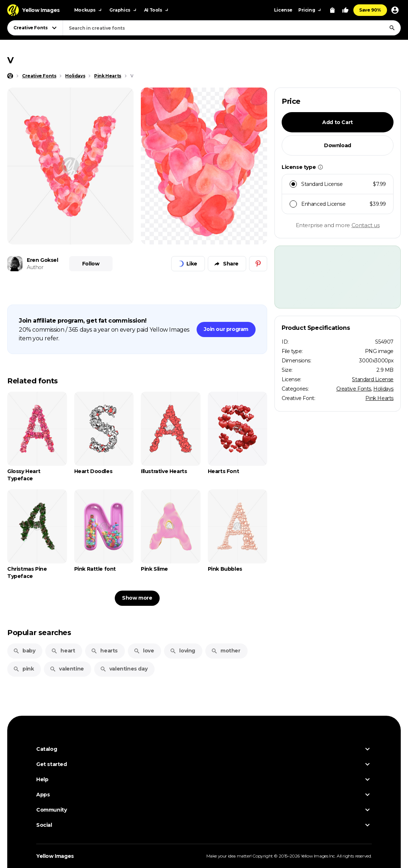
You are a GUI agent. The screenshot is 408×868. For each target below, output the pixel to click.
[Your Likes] (345, 10)
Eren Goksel (43, 260)
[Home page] (10, 76)
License (283, 10)
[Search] (392, 28)
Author (35, 267)
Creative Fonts (354, 389)
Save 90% (370, 10)
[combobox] (232, 28)
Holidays (383, 389)
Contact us (366, 225)
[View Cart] (332, 10)
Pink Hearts (379, 398)
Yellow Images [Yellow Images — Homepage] (55, 856)
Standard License (373, 379)
